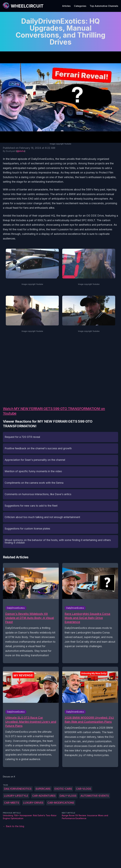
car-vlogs (84, 789)
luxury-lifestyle (16, 796)
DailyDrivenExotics (18, 789)
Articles (66, 6)
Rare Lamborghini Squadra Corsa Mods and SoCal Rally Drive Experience (87, 618)
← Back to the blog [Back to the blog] (13, 826)
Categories (80, 6)
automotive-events (95, 796)
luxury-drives (33, 803)
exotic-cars (63, 789)
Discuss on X (9, 777)
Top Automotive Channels (104, 6)
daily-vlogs (68, 796)
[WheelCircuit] (23, 6)
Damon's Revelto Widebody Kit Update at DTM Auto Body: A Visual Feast (30, 618)
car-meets (12, 803)
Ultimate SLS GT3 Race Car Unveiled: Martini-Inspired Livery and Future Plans (31, 722)
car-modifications (61, 803)
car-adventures (44, 796)
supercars (43, 789)
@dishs (21, 151)
